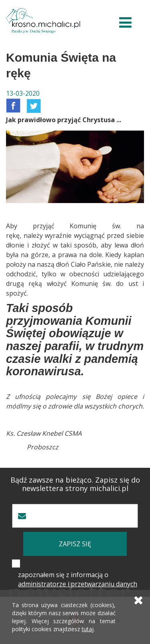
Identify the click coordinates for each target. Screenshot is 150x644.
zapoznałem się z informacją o (78, 579)
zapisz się (75, 544)
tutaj (88, 629)
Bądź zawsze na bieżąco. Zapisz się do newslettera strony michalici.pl (75, 484)
